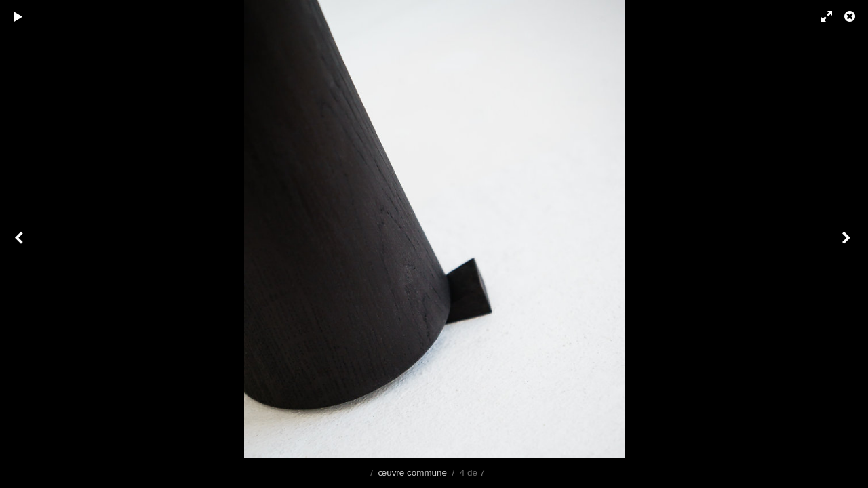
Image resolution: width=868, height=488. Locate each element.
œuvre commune (412, 473)
